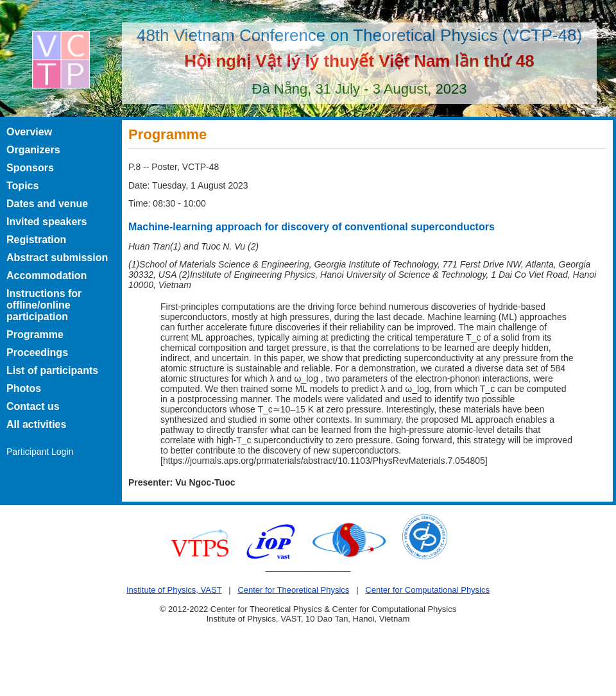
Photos (24, 388)
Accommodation (47, 276)
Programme (35, 335)
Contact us (33, 406)
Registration (36, 240)
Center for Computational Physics (427, 590)
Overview (29, 132)
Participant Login (40, 452)
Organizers (33, 150)
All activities (36, 424)
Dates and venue (47, 204)
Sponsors (30, 168)
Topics (22, 186)
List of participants (52, 370)
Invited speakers (47, 222)
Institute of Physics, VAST (174, 590)
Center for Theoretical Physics (293, 590)
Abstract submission (57, 258)
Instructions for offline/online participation (44, 305)
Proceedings (37, 352)
